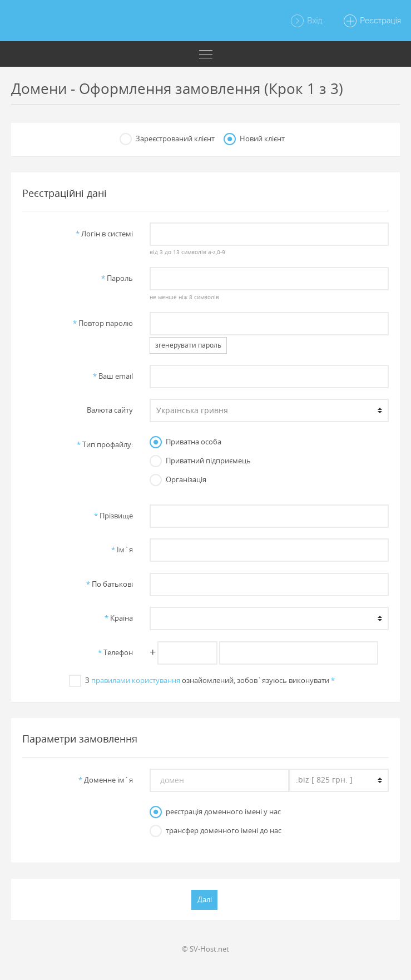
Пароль (117, 278)
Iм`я (122, 550)
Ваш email (113, 376)
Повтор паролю (103, 323)
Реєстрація (372, 21)
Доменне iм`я (106, 780)
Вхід (306, 21)
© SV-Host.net (205, 949)
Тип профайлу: (105, 444)
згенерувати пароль (188, 345)
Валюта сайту (110, 410)
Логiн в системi (104, 234)
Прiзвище (113, 516)
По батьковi (110, 584)
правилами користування (136, 680)
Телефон (115, 652)
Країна (119, 618)
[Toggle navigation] (205, 54)
